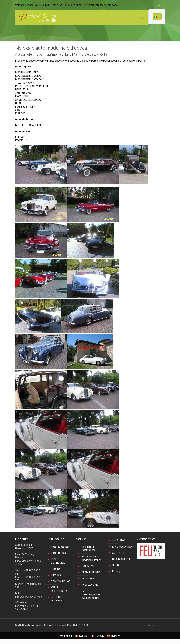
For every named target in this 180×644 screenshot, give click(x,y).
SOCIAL (117, 565)
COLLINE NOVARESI (57, 599)
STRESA (56, 569)
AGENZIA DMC (90, 585)
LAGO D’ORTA (59, 553)
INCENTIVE (88, 566)
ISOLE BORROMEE (58, 561)
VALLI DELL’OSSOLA (59, 589)
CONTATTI (118, 553)
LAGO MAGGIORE (61, 547)
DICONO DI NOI (121, 559)
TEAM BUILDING (91, 572)
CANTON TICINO (61, 581)
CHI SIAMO (119, 540)
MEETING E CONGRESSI (89, 549)
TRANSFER (88, 579)
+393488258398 (73, 5)
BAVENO (56, 575)
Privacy (116, 571)
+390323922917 (48, 5)
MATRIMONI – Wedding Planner (91, 558)
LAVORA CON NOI (122, 547)
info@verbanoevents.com (102, 5)
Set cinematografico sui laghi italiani (91, 594)
